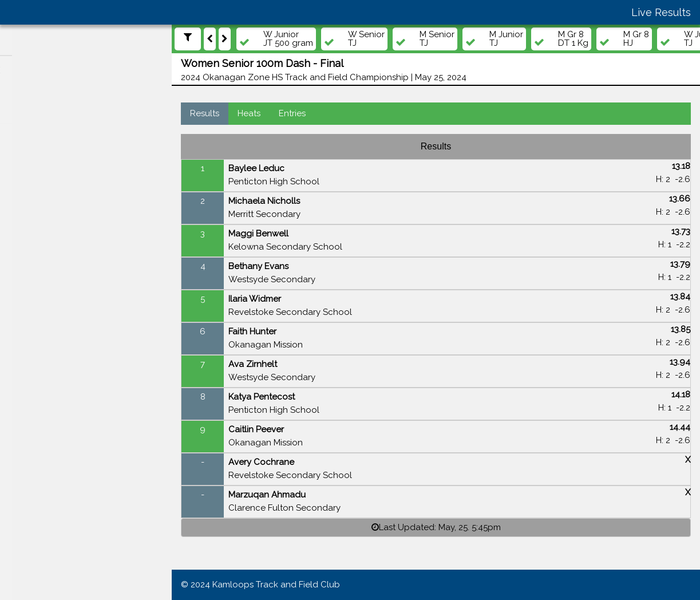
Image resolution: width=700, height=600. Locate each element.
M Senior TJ (437, 39)
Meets (28, 173)
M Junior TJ (506, 39)
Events (29, 195)
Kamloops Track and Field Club (276, 585)
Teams (29, 239)
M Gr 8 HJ (636, 39)
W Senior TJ (366, 39)
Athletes (32, 217)
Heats (249, 113)
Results (205, 113)
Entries (292, 113)
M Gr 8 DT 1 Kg (573, 39)
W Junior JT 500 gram (288, 39)
